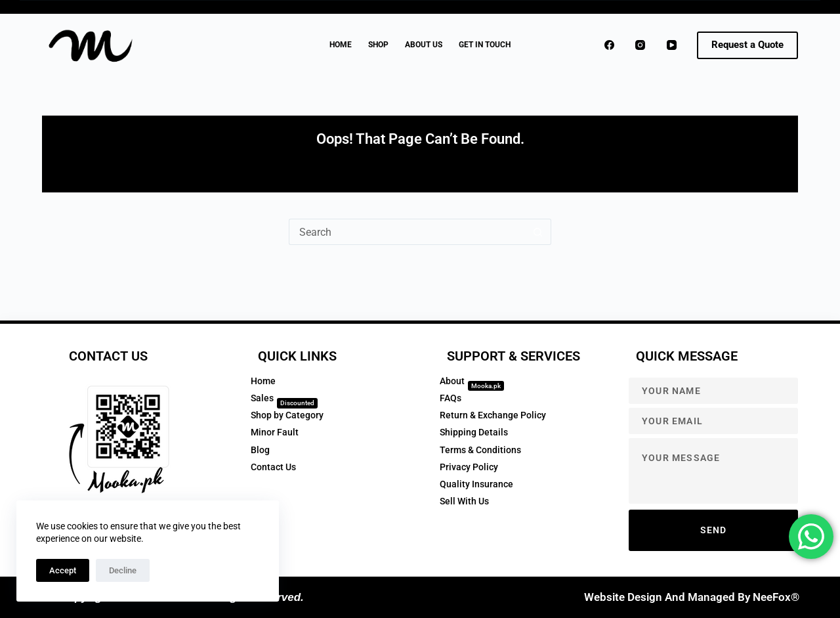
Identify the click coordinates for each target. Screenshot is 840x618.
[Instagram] (640, 45)
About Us (424, 45)
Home (341, 45)
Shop (378, 45)
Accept (63, 570)
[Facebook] (610, 45)
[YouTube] (672, 45)
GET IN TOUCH (485, 45)
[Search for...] (407, 232)
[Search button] (538, 232)
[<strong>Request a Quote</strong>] (747, 45)
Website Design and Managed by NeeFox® (692, 597)
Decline (123, 570)
